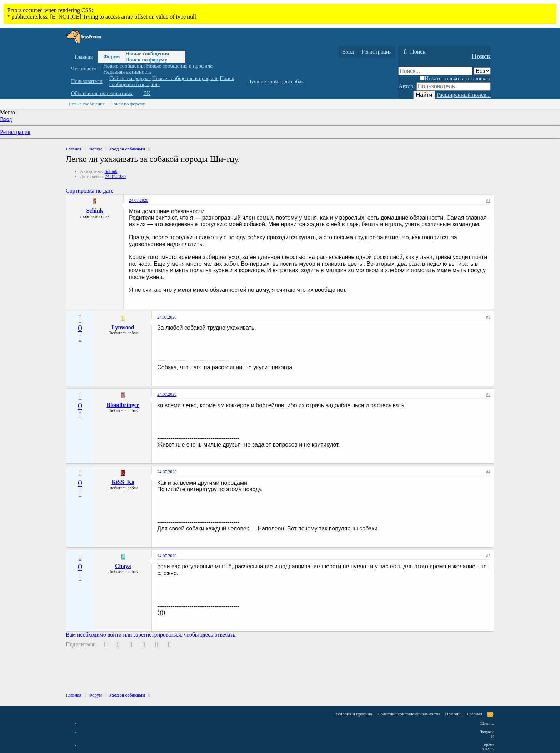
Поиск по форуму (146, 60)
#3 (488, 394)
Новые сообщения (147, 54)
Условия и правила (354, 714)
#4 (488, 472)
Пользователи (87, 81)
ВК (147, 93)
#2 (488, 317)
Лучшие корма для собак (276, 81)
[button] (100, 69)
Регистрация (15, 132)
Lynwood (123, 327)
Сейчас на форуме (130, 78)
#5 (488, 556)
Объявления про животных (102, 93)
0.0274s (488, 749)
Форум (111, 56)
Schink (111, 171)
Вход (6, 119)
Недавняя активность (127, 72)
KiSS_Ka (123, 482)
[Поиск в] (482, 71)
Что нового (84, 69)
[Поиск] (414, 52)
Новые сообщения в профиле (179, 66)
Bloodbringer (123, 405)
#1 (488, 200)
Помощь (453, 714)
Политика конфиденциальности (408, 714)
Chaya (123, 566)
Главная (84, 57)
